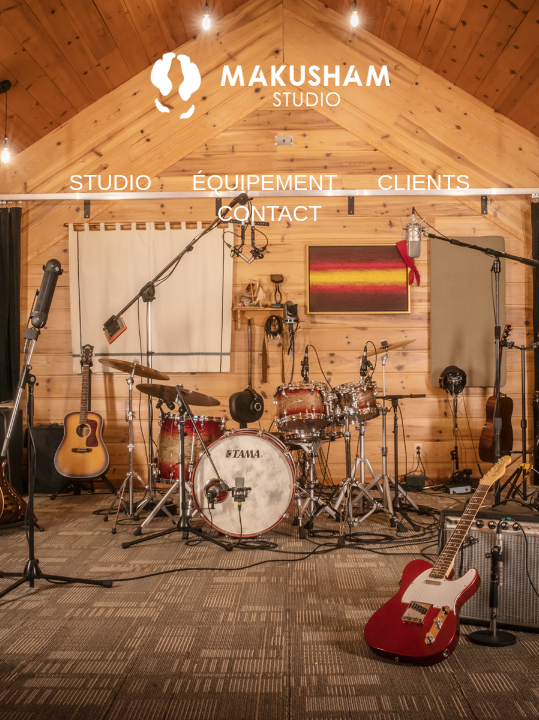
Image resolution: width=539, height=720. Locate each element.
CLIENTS (423, 182)
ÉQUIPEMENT (264, 182)
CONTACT (269, 213)
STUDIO (110, 182)
